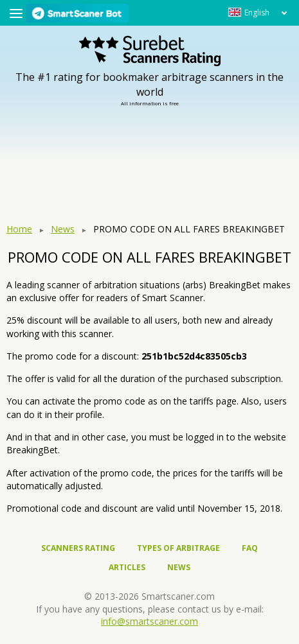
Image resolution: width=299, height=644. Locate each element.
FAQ (250, 548)
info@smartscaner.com (149, 621)
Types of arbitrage (178, 548)
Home (19, 229)
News (63, 229)
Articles (127, 567)
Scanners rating (78, 548)
